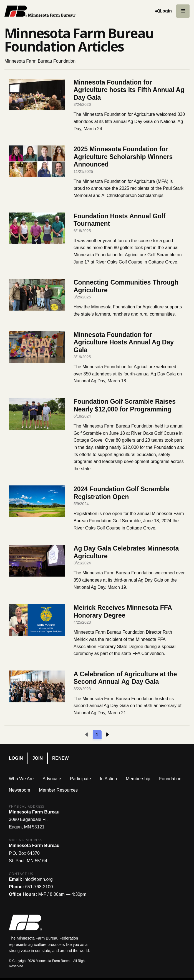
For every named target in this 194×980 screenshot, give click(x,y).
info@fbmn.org (38, 879)
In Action (108, 779)
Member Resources (58, 790)
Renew (61, 758)
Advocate (52, 779)
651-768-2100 (39, 887)
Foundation (170, 779)
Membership (138, 779)
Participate (80, 779)
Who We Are (21, 779)
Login (16, 758)
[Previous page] (87, 735)
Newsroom (19, 790)
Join (38, 758)
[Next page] (107, 735)
